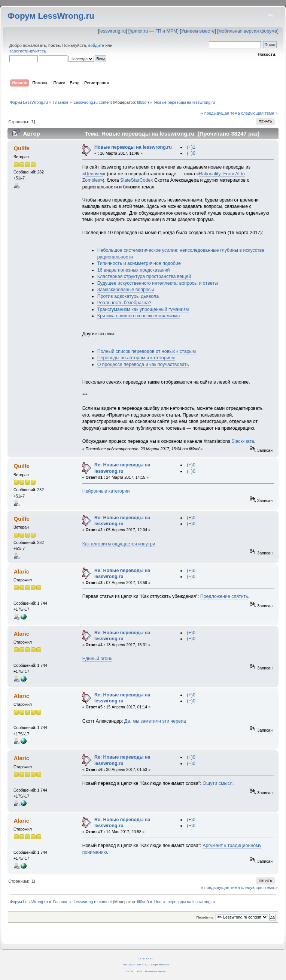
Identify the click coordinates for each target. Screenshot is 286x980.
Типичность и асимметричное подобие (139, 263)
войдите (96, 45)
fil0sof (142, 102)
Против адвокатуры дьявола (128, 296)
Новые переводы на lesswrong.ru (133, 147)
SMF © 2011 (143, 964)
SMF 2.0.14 (129, 964)
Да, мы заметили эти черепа (155, 721)
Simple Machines (160, 964)
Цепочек (94, 174)
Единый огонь (97, 659)
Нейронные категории (106, 491)
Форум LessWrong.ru (51, 16)
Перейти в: (205, 917)
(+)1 (191, 147)
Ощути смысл (217, 783)
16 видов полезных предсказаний (134, 270)
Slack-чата (243, 441)
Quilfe (21, 148)
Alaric (21, 571)
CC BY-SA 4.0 (146, 958)
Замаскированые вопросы (126, 290)
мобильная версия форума (248, 31)
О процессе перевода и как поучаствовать (143, 365)
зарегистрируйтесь (28, 51)
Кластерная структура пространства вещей (144, 276)
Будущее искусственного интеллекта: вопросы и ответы (158, 283)
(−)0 (191, 153)
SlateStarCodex (136, 180)
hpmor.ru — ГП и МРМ (153, 31)
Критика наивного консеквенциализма (139, 316)
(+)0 (191, 465)
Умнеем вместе (198, 31)
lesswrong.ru (112, 31)
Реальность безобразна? (124, 303)
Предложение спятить (224, 596)
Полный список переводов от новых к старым (147, 351)
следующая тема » (259, 113)
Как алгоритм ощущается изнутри (119, 544)
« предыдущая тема (220, 113)
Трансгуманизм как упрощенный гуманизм (143, 309)
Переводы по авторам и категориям (136, 358)
